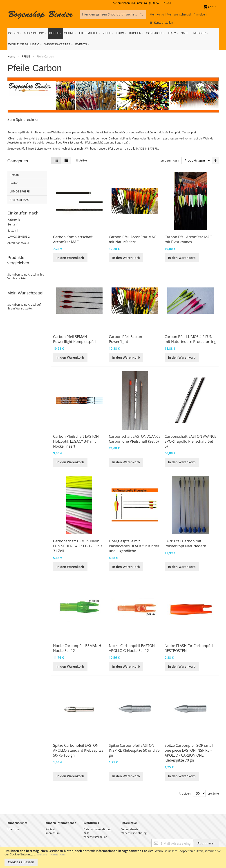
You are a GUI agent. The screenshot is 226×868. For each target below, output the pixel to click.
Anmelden (200, 14)
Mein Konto (157, 14)
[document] (113, 858)
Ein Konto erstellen (161, 22)
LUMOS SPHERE (17, 236)
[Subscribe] (206, 843)
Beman (12, 224)
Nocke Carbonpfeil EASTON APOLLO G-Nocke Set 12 (132, 648)
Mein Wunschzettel (179, 14)
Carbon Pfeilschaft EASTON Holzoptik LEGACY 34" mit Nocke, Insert (76, 441)
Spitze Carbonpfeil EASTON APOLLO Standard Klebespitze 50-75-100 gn (78, 750)
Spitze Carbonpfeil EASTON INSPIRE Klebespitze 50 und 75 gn (134, 750)
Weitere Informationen (52, 854)
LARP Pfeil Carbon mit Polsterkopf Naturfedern (185, 543)
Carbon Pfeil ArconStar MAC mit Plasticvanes (188, 239)
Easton (12, 230)
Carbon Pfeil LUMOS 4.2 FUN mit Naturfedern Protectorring (190, 339)
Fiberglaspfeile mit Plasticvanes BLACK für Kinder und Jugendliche (134, 546)
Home (12, 56)
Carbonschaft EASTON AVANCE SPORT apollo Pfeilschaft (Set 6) (190, 441)
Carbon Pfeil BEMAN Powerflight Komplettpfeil (75, 339)
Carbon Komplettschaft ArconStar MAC (73, 239)
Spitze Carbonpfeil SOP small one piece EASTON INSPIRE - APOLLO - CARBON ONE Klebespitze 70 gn (189, 753)
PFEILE (26, 56)
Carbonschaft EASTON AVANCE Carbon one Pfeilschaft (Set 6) (135, 439)
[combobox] (113, 14)
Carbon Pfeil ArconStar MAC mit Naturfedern (132, 239)
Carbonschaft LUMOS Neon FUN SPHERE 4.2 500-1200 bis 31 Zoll (78, 546)
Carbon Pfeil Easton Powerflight (125, 339)
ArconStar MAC (17, 243)
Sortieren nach (170, 161)
